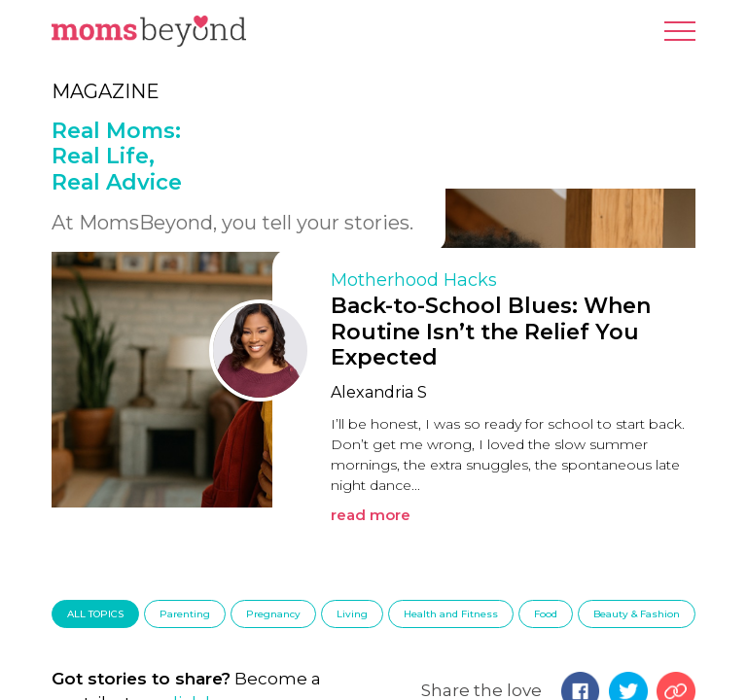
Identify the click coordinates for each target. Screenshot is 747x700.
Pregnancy (273, 614)
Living (352, 614)
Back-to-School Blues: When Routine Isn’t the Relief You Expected (491, 332)
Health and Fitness (451, 614)
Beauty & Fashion (637, 614)
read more (371, 515)
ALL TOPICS (95, 614)
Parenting (185, 614)
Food (546, 614)
